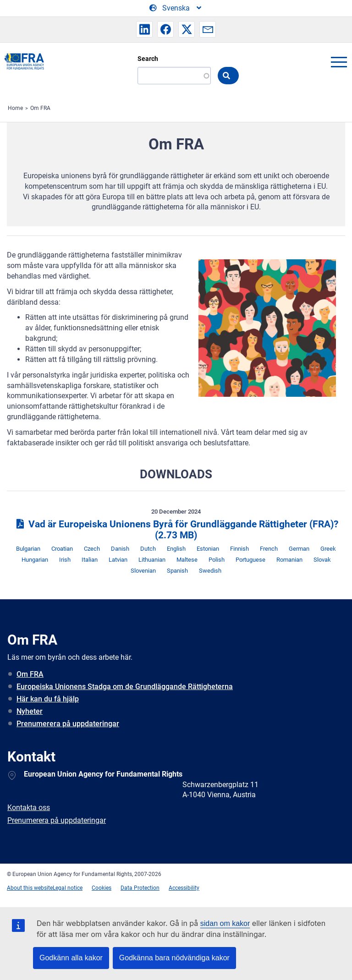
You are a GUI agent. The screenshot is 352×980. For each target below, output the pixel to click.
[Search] (174, 76)
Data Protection (140, 888)
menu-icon (339, 62)
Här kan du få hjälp (48, 699)
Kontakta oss (29, 808)
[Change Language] (176, 8)
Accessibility (184, 888)
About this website (30, 888)
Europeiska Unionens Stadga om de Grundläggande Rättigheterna (125, 687)
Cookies (102, 888)
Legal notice (68, 888)
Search (148, 59)
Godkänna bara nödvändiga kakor (174, 958)
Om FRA (40, 108)
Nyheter (30, 711)
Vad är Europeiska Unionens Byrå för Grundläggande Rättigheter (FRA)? (176, 530)
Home (15, 108)
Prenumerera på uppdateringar (68, 724)
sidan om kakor (225, 923)
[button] (144, 29)
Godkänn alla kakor (71, 958)
